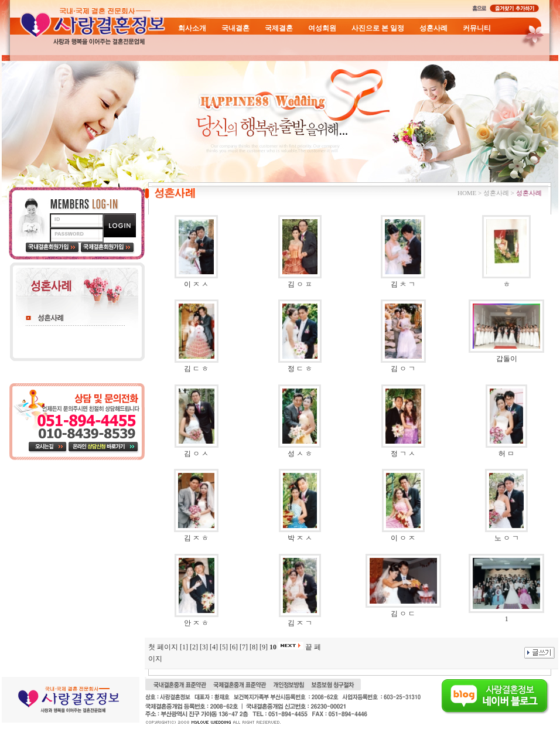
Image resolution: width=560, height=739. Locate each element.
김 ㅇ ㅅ (196, 454)
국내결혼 (235, 28)
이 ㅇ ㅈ (403, 538)
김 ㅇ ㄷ (403, 614)
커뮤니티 (477, 28)
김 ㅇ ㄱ (403, 369)
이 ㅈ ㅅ (196, 284)
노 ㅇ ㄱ (507, 538)
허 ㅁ (506, 454)
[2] (194, 647)
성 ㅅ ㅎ (300, 454)
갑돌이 (507, 359)
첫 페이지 (163, 647)
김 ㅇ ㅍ (300, 284)
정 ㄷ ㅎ (300, 369)
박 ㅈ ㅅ (300, 538)
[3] (204, 647)
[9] (264, 647)
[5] (224, 647)
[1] (184, 647)
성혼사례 (433, 28)
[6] (234, 647)
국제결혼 (279, 28)
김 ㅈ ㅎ (196, 538)
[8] (254, 647)
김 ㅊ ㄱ (403, 284)
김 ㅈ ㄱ (300, 623)
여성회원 (322, 28)
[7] (244, 647)
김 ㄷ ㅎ (196, 369)
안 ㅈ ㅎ (196, 623)
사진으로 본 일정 (378, 28)
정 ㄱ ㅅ (403, 454)
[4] (214, 647)
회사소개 (192, 28)
